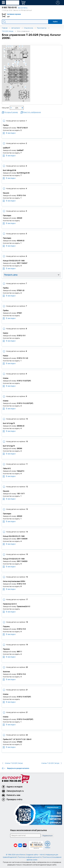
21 (11, 87)
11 (24, 62)
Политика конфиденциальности (30, 857)
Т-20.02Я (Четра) (8, 31)
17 (13, 65)
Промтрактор (42, 28)
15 (18, 64)
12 (18, 62)
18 (8, 64)
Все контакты (23, 8)
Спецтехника (28, 28)
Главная (5, 28)
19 (5, 67)
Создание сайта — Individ (35, 855)
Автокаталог (16, 28)
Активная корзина (14, 14)
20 (5, 70)
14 (26, 64)
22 (25, 87)
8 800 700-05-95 (11, 781)
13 (15, 62)
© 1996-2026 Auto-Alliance (15, 855)
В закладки (9, 133)
